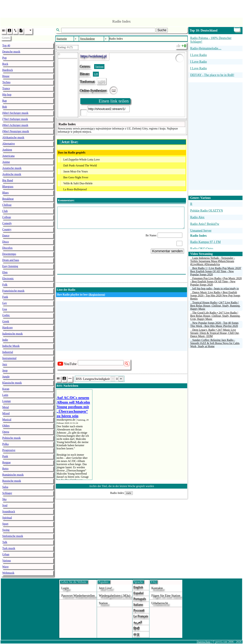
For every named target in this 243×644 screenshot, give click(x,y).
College (7, 217)
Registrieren (97, 295)
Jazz (5, 364)
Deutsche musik (11, 52)
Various (7, 561)
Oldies (6, 426)
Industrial (8, 352)
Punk (5, 456)
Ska (4, 499)
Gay (5, 303)
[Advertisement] (122, 8)
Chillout (7, 205)
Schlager (7, 493)
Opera (6, 432)
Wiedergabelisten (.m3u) (115, 596)
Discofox (7, 248)
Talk (5, 542)
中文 (137, 635)
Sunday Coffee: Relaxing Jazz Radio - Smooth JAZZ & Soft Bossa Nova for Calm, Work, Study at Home (215, 343)
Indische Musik (11, 346)
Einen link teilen (114, 101)
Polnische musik (11, 438)
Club (5, 211)
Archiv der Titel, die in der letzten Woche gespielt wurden (121, 486)
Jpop (5, 370)
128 (96, 74)
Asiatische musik (12, 168)
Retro (5, 469)
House (6, 76)
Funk (5, 297)
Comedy (7, 223)
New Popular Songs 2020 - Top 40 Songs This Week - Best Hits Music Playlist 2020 (214, 324)
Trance (6, 88)
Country (7, 229)
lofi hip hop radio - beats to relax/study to (216, 288)
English (138, 587)
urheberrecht (160, 603)
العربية (138, 622)
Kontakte (157, 588)
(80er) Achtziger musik (15, 125)
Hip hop (7, 95)
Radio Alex (197, 217)
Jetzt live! (105, 588)
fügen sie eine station (166, 596)
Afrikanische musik (13, 137)
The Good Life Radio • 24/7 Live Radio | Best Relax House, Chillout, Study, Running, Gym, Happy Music (215, 316)
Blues (5, 193)
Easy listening (10, 266)
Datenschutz (204, 642)
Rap (5, 101)
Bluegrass (8, 186)
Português (140, 599)
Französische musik (13, 291)
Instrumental (9, 358)
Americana (8, 156)
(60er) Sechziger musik (15, 113)
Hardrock (8, 70)
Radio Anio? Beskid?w (205, 224)
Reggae (6, 462)
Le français (141, 616)
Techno (6, 82)
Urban (6, 554)
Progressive (9, 450)
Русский (139, 610)
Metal (6, 407)
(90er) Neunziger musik (16, 131)
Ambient (7, 150)
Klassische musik (12, 383)
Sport (5, 524)
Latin (5, 395)
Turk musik (9, 548)
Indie (5, 340)
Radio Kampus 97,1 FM (205, 242)
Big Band (8, 180)
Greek (6, 321)
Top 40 (6, 45)
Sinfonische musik (13, 536)
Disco (6, 242)
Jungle (6, 377)
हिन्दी (137, 628)
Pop (4, 58)
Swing (6, 530)
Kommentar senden (168, 251)
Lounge (7, 401)
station (103, 603)
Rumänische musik (13, 475)
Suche (162, 30)
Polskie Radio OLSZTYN (207, 211)
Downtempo (9, 254)
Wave (5, 567)
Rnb (5, 107)
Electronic (8, 278)
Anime (6, 162)
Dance (6, 236)
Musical (7, 419)
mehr (129, 493)
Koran (6, 389)
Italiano (138, 605)
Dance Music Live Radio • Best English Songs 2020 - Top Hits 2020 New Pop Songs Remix (215, 295)
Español (139, 593)
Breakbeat (8, 199)
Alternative (9, 144)
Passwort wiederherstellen (78, 596)
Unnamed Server (201, 231)
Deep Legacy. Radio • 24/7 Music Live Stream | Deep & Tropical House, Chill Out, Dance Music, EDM (215, 333)
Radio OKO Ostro (202, 249)
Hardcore (8, 328)
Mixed (6, 413)
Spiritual (7, 518)
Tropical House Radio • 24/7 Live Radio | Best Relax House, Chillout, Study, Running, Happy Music (215, 306)
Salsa (5, 487)
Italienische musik (13, 334)
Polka (5, 444)
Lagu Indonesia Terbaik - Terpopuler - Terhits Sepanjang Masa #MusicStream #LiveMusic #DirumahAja (213, 261)
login (65, 588)
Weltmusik (8, 573)
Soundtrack (9, 511)
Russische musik (12, 481)
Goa (5, 309)
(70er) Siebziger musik (15, 119)
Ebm (5, 272)
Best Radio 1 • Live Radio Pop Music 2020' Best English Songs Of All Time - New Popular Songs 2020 (216, 271)
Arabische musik (12, 174)
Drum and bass (11, 260)
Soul (5, 505)
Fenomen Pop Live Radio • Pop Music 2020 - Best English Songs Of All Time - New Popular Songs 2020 (216, 281)
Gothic (6, 315)
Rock (5, 64)
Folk (5, 285)
